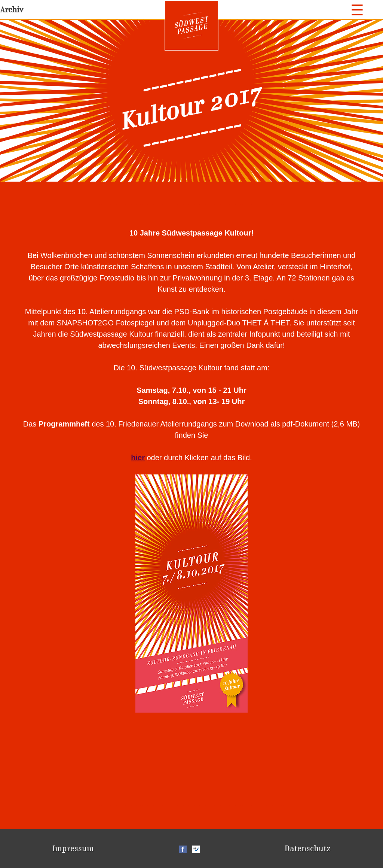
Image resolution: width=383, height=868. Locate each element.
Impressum (73, 848)
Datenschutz (308, 848)
